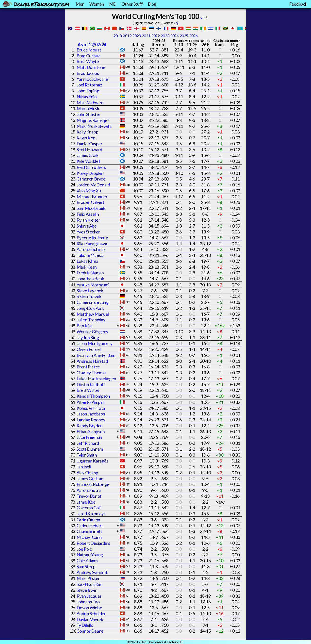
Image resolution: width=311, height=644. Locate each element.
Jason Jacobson (91, 414)
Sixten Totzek (89, 296)
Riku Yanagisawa (92, 244)
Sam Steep (86, 566)
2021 (146, 36)
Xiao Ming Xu (89, 191)
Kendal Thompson (93, 396)
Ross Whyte (88, 61)
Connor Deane (90, 631)
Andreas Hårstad (92, 361)
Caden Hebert (90, 526)
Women (97, 4)
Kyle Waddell (88, 161)
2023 (165, 36)
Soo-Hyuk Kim (90, 584)
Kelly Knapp (88, 132)
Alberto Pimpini (91, 402)
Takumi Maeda (90, 255)
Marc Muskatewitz (94, 126)
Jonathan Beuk (90, 279)
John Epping (88, 91)
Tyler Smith (87, 455)
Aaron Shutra (89, 490)
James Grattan (90, 479)
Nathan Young (90, 555)
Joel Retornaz (89, 85)
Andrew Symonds (93, 572)
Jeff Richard (88, 443)
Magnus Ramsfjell (93, 120)
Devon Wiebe (89, 608)
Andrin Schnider (91, 613)
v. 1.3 (204, 18)
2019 (127, 36)
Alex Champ (87, 473)
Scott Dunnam (90, 449)
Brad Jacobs (88, 73)
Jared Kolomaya (91, 513)
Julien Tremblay (91, 320)
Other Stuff (132, 4)
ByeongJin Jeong (92, 238)
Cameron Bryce (91, 179)
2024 (174, 36)
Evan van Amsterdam (96, 355)
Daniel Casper (90, 144)
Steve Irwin (87, 590)
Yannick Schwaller (93, 79)
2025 (184, 36)
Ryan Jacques (89, 596)
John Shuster (89, 114)
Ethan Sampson (91, 431)
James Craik (88, 155)
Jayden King (88, 337)
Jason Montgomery (95, 343)
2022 (155, 36)
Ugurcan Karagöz (92, 461)
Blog (152, 4)
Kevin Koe (86, 138)
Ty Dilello (85, 625)
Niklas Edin (87, 97)
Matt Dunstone (91, 67)
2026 (193, 36)
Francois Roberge (93, 484)
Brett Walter (88, 390)
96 (175, 23)
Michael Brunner (92, 197)
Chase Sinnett (89, 531)
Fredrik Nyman (90, 273)
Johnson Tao (88, 602)
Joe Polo (84, 549)
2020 (136, 36)
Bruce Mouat (89, 50)
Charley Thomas (91, 373)
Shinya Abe (87, 226)
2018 (118, 36)
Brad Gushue (89, 56)
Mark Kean (87, 267)
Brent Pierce (88, 367)
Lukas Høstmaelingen (96, 379)
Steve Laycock (90, 291)
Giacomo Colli (89, 508)
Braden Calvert (90, 202)
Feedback (298, 4)
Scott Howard (89, 149)
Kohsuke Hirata (91, 408)
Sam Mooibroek (91, 208)
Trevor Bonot (89, 496)
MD (113, 4)
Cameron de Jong (93, 302)
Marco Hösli (88, 108)
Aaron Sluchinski (92, 249)
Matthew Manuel (93, 314)
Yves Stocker (88, 232)
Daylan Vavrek (90, 619)
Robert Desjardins (93, 543)
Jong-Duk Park (90, 308)
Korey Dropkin (90, 173)
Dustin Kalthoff (91, 384)
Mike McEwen (90, 102)
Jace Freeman (89, 437)
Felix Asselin (88, 214)
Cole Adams (87, 561)
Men (80, 4)
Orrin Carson (88, 520)
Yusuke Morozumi (93, 285)
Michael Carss (90, 537)
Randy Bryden (90, 426)
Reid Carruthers (91, 167)
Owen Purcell (89, 349)
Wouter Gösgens (92, 331)
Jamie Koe (86, 502)
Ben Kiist (85, 326)
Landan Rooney (91, 420)
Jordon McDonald (93, 185)
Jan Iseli (84, 467)
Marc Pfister (88, 578)
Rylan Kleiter (88, 220)
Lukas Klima (87, 261)
